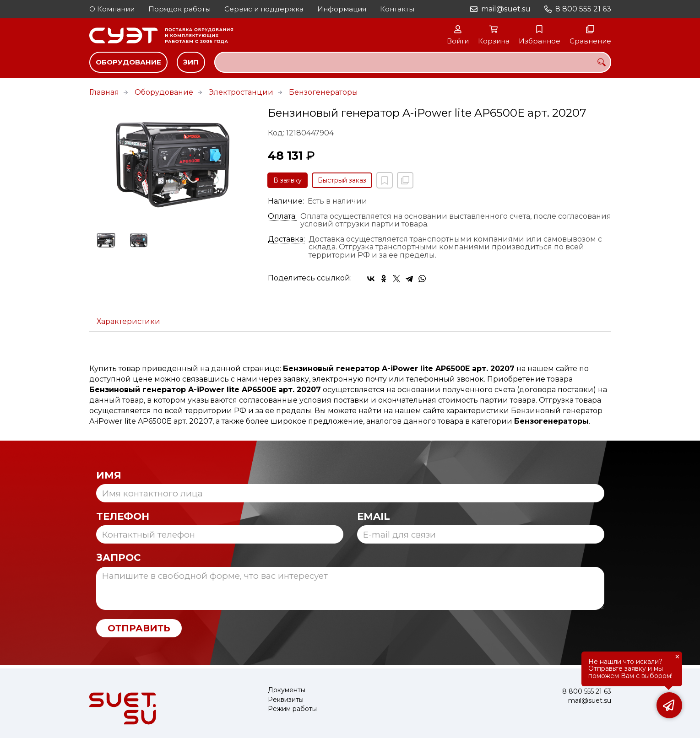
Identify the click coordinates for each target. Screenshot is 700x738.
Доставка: (286, 239)
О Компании (112, 9)
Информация (342, 9)
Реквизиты (286, 700)
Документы (287, 690)
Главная (104, 92)
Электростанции (241, 92)
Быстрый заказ (342, 180)
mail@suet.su (506, 9)
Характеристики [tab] (128, 321)
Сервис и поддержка (264, 9)
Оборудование (128, 62)
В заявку (288, 180)
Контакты (397, 9)
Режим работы (292, 709)
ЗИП (191, 62)
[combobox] (413, 62)
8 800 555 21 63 (583, 9)
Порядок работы (179, 9)
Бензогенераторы (323, 92)
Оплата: (282, 216)
